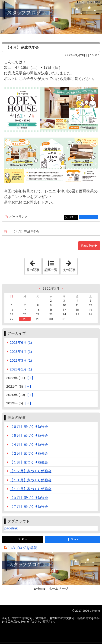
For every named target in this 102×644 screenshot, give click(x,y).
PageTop (87, 246)
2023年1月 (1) (21, 369)
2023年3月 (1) (21, 360)
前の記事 (34, 265)
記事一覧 (51, 270)
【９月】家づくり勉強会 (29, 498)
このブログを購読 (22, 548)
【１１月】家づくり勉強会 (31, 480)
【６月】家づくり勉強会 (29, 427)
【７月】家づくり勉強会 (29, 507)
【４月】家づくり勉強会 (29, 444)
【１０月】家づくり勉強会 (31, 489)
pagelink (11, 528)
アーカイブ (17, 333)
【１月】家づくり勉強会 (29, 462)
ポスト (73, 217)
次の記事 (70, 265)
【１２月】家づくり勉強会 (31, 471)
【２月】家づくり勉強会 (29, 453)
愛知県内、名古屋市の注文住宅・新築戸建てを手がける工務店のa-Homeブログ (51, 17)
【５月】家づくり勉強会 (29, 435)
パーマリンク (18, 217)
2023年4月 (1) (21, 352)
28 (25, 319)
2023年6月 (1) (21, 342)
